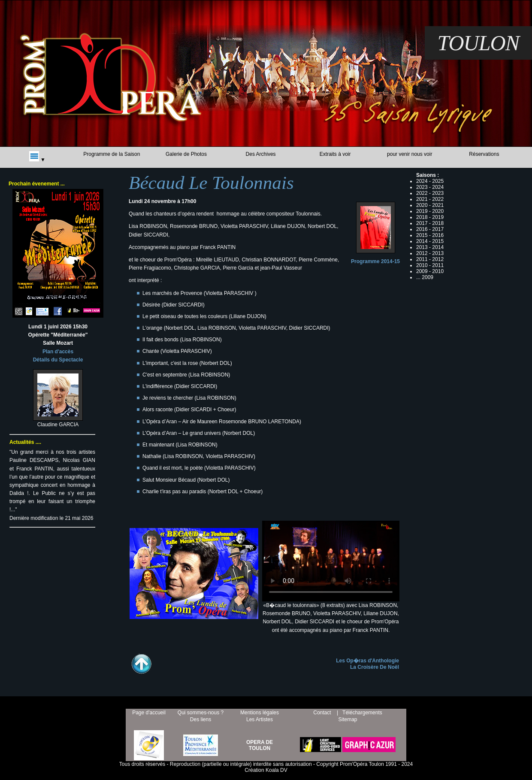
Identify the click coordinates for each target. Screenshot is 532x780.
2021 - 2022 (430, 199)
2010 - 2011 (430, 265)
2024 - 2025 (430, 181)
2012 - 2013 (430, 253)
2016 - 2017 (430, 229)
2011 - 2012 (430, 259)
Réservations (484, 154)
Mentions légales (260, 713)
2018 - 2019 (430, 217)
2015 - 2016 (430, 235)
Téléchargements (362, 713)
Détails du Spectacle (58, 360)
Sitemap (348, 719)
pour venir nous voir (410, 154)
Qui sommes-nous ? (201, 713)
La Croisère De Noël (375, 667)
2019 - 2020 (430, 211)
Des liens (201, 719)
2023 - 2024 (430, 187)
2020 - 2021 (430, 205)
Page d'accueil (149, 713)
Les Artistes (260, 719)
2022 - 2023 (430, 193)
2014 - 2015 (430, 241)
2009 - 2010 (430, 271)
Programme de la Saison (112, 154)
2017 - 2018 (430, 223)
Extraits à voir (335, 154)
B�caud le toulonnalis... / (331, 559)
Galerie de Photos (186, 154)
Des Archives (261, 154)
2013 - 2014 (430, 247)
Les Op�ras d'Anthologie (367, 661)
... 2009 (425, 277)
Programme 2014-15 (375, 261)
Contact (322, 713)
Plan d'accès (58, 352)
